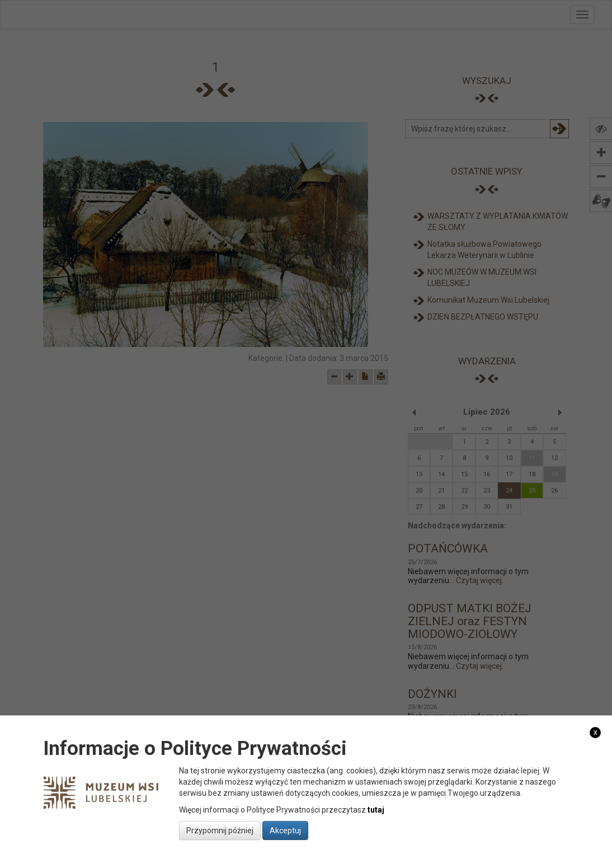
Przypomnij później (220, 831)
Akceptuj (285, 831)
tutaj (376, 810)
